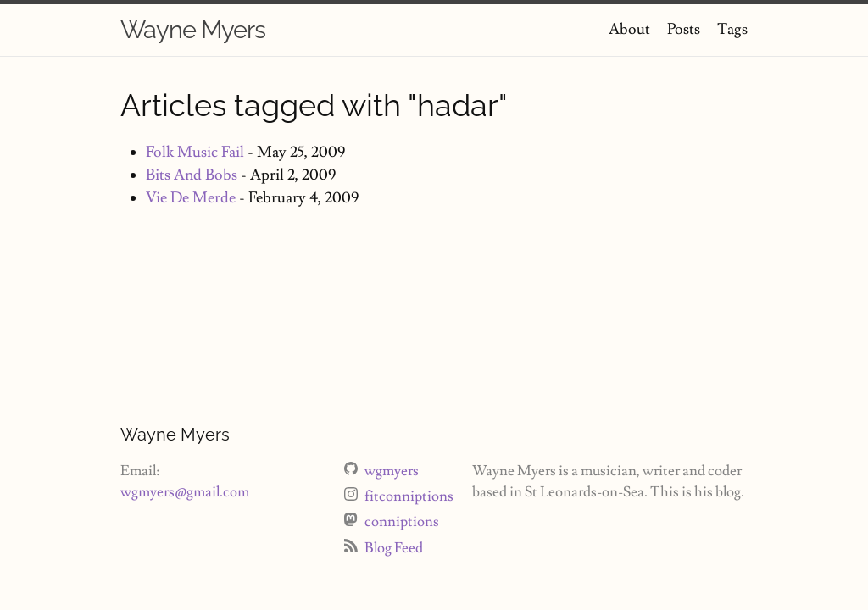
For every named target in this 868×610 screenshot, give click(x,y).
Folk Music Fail (195, 152)
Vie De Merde (191, 198)
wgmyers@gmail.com (185, 492)
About (629, 29)
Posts (684, 29)
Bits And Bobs (192, 175)
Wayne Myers (193, 30)
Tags (732, 29)
